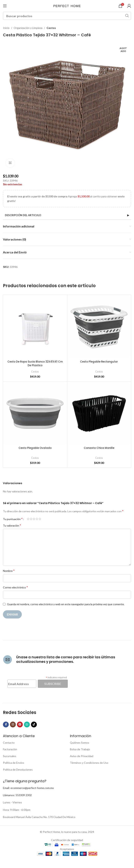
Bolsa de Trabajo (80, 749)
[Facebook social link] (6, 725)
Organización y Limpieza (28, 28)
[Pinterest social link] (20, 725)
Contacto (9, 743)
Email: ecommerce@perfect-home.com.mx (28, 788)
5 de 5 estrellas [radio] (40, 519)
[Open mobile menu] (5, 6)
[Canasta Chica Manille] (99, 414)
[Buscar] (67, 16)
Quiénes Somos (80, 743)
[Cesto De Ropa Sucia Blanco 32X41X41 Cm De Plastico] (35, 327)
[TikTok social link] (34, 725)
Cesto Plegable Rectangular (99, 362)
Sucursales (10, 756)
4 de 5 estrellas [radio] (37, 519)
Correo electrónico (15, 587)
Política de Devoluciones (18, 770)
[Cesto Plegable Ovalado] (35, 414)
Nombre (9, 571)
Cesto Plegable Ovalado (35, 448)
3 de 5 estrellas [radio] (34, 519)
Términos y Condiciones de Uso (89, 763)
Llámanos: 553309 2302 (17, 795)
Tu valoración (12, 525)
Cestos (51, 28)
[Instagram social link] (13, 725)
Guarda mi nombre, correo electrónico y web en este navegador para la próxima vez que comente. (66, 604)
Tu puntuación (13, 519)
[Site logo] (67, 6)
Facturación (10, 749)
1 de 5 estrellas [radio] (28, 519)
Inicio (6, 28)
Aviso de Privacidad (82, 756)
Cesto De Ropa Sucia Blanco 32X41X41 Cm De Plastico (35, 364)
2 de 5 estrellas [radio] (31, 519)
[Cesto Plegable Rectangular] (99, 327)
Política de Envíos (14, 763)
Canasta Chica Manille (99, 448)
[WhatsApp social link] (27, 725)
